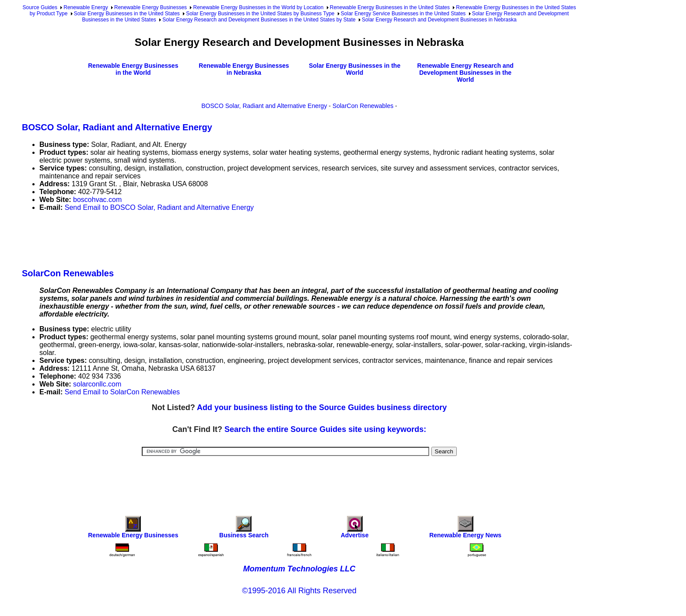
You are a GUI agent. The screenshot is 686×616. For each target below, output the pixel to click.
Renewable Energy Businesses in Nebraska (244, 69)
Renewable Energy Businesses (150, 7)
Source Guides (40, 7)
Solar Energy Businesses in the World (355, 69)
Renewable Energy (86, 7)
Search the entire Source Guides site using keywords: (325, 429)
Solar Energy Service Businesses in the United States (403, 14)
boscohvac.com (97, 200)
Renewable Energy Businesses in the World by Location (258, 7)
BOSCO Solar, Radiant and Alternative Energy (264, 106)
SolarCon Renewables (363, 106)
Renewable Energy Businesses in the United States (390, 7)
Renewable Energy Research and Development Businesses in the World (465, 73)
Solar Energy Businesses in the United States (127, 14)
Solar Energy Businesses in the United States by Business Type (260, 14)
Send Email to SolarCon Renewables (122, 392)
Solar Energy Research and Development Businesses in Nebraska (439, 20)
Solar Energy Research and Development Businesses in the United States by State (259, 20)
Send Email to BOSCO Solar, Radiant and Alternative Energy (159, 207)
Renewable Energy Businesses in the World (133, 69)
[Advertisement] (181, 238)
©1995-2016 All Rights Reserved (299, 591)
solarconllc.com (97, 384)
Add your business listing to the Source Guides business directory (322, 407)
